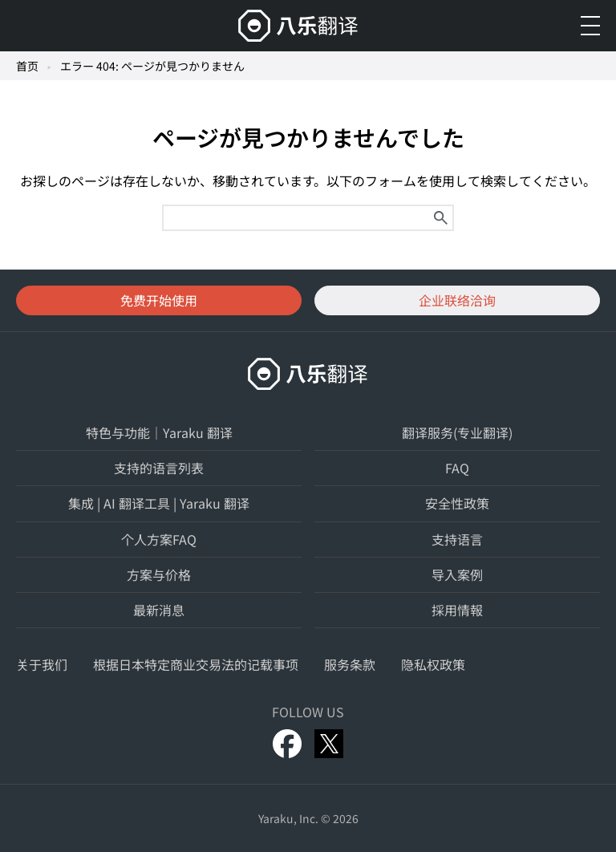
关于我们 (42, 664)
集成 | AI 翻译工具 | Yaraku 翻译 (159, 503)
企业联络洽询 (457, 300)
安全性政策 (457, 503)
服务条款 (350, 664)
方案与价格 (159, 574)
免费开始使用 (159, 300)
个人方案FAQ (159, 539)
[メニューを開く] (590, 26)
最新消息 (159, 610)
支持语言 (457, 539)
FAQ (457, 468)
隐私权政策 (433, 664)
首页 (27, 66)
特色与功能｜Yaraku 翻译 (159, 432)
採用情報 (457, 610)
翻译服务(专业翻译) (457, 432)
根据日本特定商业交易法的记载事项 (196, 664)
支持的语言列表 (159, 468)
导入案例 (457, 574)
